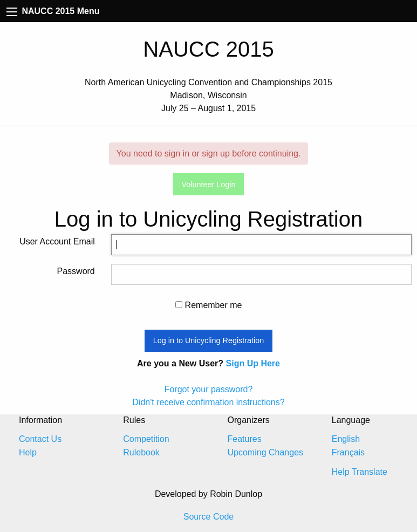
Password (76, 271)
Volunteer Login (208, 185)
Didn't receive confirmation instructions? (208, 402)
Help (28, 452)
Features (245, 439)
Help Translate (360, 472)
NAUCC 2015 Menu (53, 11)
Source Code (208, 517)
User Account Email (57, 241)
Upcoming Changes (266, 452)
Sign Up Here (253, 363)
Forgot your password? (209, 389)
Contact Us (40, 439)
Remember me (209, 305)
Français (348, 452)
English (346, 439)
